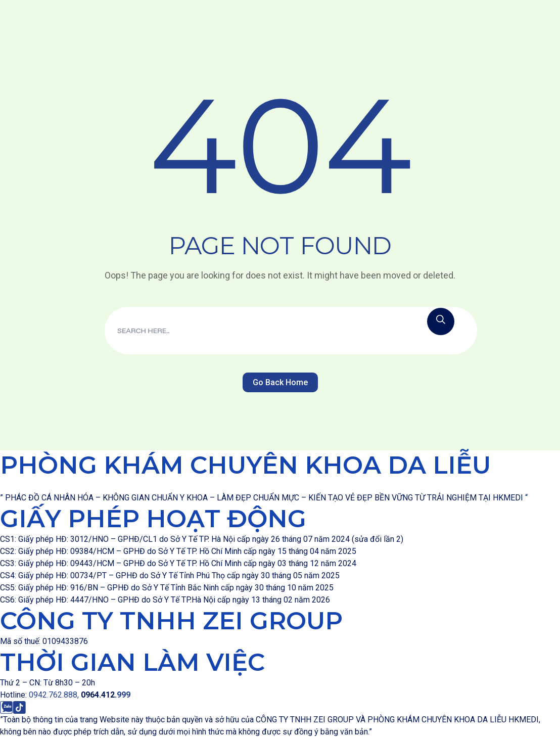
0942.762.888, (55, 695)
